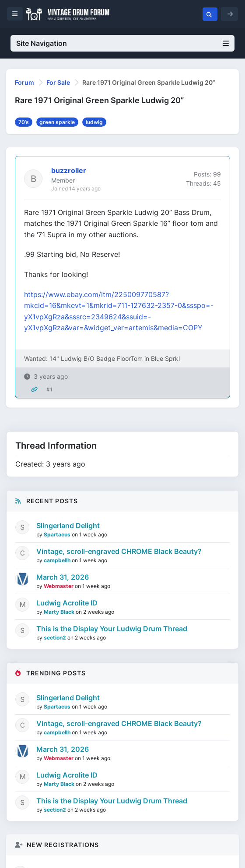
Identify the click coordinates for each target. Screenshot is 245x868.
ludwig (94, 122)
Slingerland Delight (68, 526)
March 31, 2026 (63, 577)
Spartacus (58, 534)
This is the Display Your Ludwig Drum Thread (112, 629)
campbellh (58, 560)
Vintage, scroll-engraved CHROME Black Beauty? (119, 551)
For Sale (58, 82)
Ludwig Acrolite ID (67, 603)
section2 (56, 638)
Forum (24, 82)
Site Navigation (122, 43)
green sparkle (57, 122)
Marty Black (60, 612)
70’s (24, 122)
